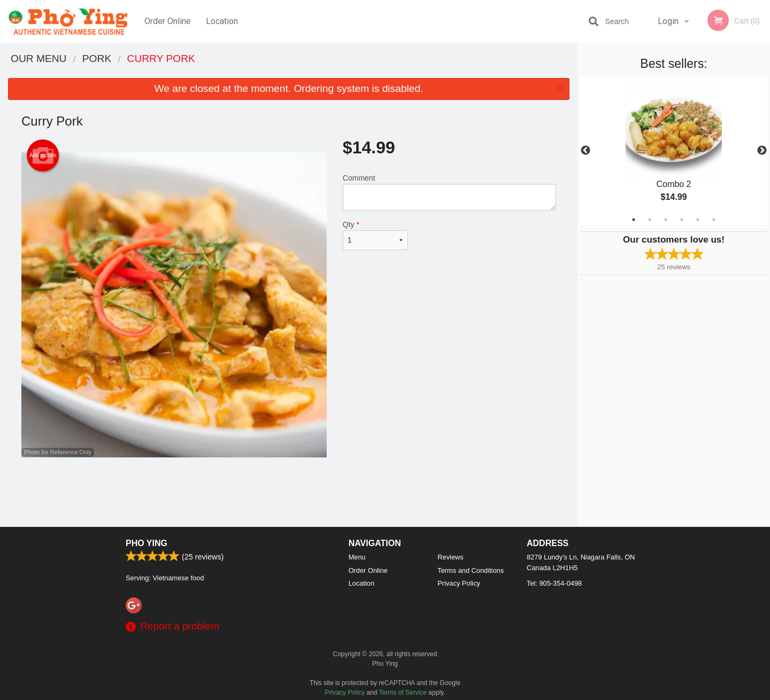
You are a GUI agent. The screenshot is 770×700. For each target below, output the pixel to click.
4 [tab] (682, 220)
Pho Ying (147, 543)
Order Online (168, 21)
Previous (586, 151)
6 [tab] (714, 220)
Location (222, 21)
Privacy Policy (459, 583)
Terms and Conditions (471, 570)
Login (668, 21)
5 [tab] (698, 220)
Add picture (43, 155)
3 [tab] (666, 220)
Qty (375, 235)
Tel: (554, 583)
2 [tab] (650, 220)
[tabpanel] (674, 151)
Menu (357, 557)
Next (762, 151)
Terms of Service (403, 693)
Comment (449, 192)
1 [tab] (634, 220)
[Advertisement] (289, 492)
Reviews (450, 557)
